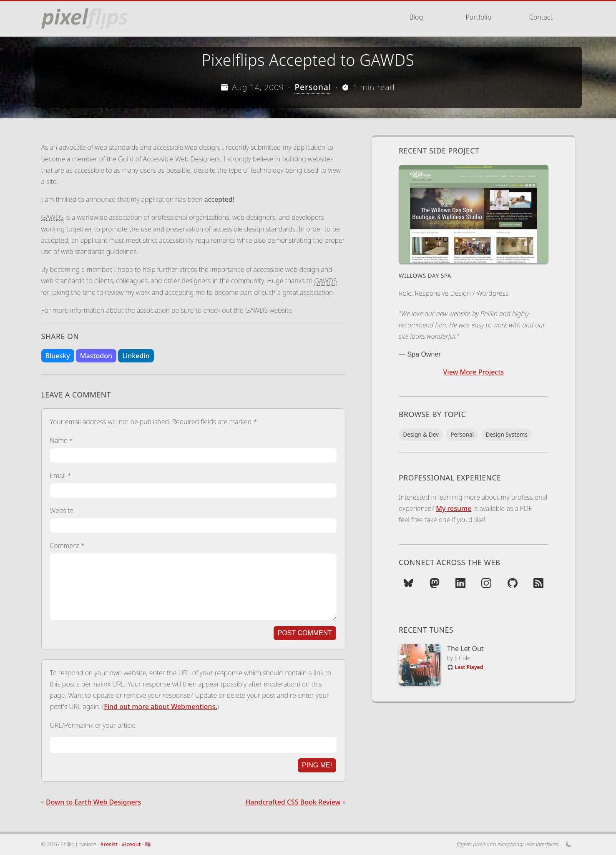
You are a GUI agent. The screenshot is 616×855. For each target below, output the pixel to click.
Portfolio (478, 17)
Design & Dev (421, 434)
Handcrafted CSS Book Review (293, 802)
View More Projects (474, 372)
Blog (416, 17)
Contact (541, 17)
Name (62, 440)
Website (62, 510)
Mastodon (96, 356)
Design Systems (507, 434)
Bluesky (58, 356)
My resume (454, 508)
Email (61, 475)
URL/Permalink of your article (93, 725)
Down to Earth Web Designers (93, 802)
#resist (109, 844)
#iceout (131, 844)
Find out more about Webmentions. (160, 707)
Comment (67, 546)
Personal (313, 87)
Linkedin (136, 356)
